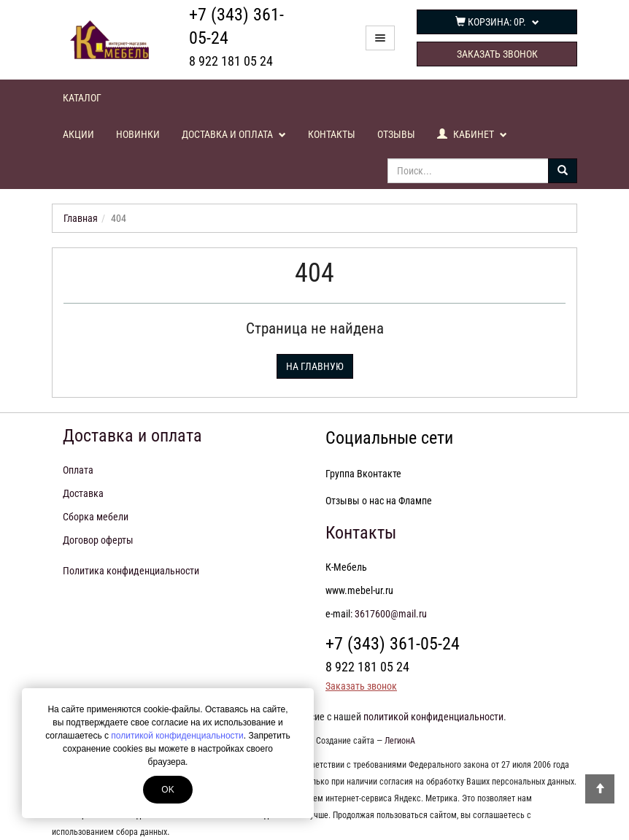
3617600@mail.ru (391, 614)
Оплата (78, 470)
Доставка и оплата (234, 134)
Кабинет (472, 134)
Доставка (83, 493)
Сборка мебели (96, 517)
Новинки (138, 134)
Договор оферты (98, 540)
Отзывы (396, 134)
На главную (315, 366)
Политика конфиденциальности (131, 571)
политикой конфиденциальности (177, 736)
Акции (78, 134)
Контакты (332, 134)
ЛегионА (400, 741)
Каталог (82, 98)
